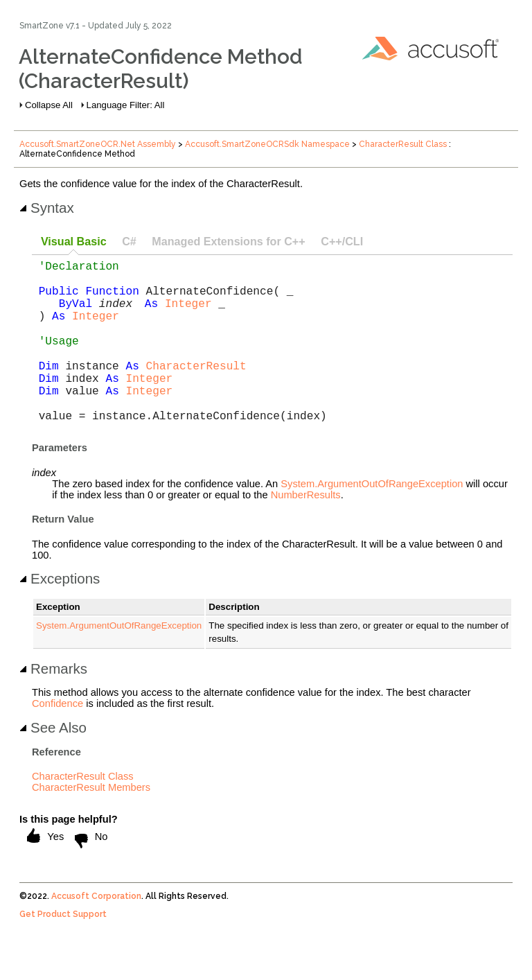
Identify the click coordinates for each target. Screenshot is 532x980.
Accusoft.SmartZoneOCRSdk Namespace (267, 144)
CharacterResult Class (403, 144)
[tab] (73, 242)
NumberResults (306, 531)
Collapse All (49, 105)
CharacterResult (196, 390)
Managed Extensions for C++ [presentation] (228, 241)
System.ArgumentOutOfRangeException (372, 520)
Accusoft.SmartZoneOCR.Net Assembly (98, 144)
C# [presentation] (129, 241)
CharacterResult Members (91, 823)
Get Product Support (63, 950)
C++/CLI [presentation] (342, 241)
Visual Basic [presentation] (74, 241)
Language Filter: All (126, 105)
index (116, 314)
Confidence (57, 740)
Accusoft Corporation (96, 932)
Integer (188, 314)
